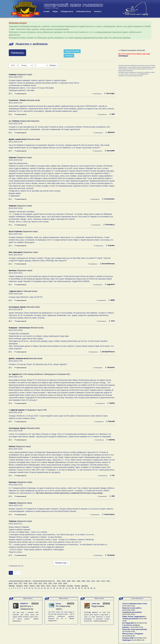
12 (35, 588)
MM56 (111, 300)
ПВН (112, 114)
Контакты (98, 11)
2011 (93, 581)
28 (85, 588)
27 (82, 588)
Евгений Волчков (107, 264)
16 (48, 588)
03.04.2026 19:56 (129, 610)
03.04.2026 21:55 (129, 606)
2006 (68, 581)
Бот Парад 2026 (128, 623)
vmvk (112, 321)
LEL (112, 475)
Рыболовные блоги (84, 11)
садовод (110, 440)
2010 (88, 581)
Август (54, 586)
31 (94, 588)
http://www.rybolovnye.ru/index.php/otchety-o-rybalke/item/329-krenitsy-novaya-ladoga (69, 493)
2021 (40, 583)
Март (26, 586)
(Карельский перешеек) (24, 121)
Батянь (59, 604)
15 (45, 588)
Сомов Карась (108, 514)
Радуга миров (98, 606)
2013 (103, 581)
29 (88, 588)
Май (38, 586)
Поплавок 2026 (128, 638)
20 (60, 588)
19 (57, 588)
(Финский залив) (24, 100)
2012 (98, 581)
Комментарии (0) (20, 94)
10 (29, 588)
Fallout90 (110, 421)
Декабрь (85, 586)
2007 (73, 581)
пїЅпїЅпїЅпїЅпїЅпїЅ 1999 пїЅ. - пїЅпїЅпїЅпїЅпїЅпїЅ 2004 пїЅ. (32, 581)
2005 (64, 581)
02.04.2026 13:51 (137, 627)
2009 (83, 581)
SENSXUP (110, 132)
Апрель (32, 586)
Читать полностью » (101, 621)
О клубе (46, 11)
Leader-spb (96, 604)
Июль (48, 586)
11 (32, 588)
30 (91, 588)
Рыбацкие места (67, 11)
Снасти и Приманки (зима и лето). (135, 604)
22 (67, 588)
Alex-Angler (109, 93)
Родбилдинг (127, 640)
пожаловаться (97, 94)
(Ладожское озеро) (20, 74)
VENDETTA (24, 604)
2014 (108, 581)
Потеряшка (69, 56)
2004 (59, 581)
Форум (55, 11)
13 (39, 588)
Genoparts (110, 367)
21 (63, 588)
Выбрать (53, 65)
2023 (50, 583)
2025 (60, 583)
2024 (55, 583)
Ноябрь (77, 586)
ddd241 (111, 403)
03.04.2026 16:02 (129, 614)
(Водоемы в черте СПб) (28, 410)
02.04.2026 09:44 (129, 636)
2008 (78, 581)
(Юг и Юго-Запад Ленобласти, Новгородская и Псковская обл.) (39, 374)
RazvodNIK (110, 151)
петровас (110, 245)
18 (54, 588)
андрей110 (110, 284)
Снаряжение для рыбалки (132, 612)
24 (73, 588)
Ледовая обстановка (72, 51)
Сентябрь (62, 586)
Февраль (19, 586)
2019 (30, 583)
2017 (20, 583)
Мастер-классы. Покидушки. (133, 634)
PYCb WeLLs (109, 225)
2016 (16, 583)
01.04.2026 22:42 (140, 638)
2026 (65, 583)
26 (79, 588)
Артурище (110, 555)
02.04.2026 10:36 (129, 632)
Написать (17, 53)
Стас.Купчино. (108, 199)
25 (76, 588)
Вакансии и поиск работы (132, 608)
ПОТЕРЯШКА (123, 56)
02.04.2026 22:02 (141, 623)
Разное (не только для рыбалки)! (135, 629)
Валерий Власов (107, 352)
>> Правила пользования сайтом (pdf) (132, 50)
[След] (19, 573)
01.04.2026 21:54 (138, 640)
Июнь (43, 586)
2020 (35, 583)
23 (70, 588)
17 (51, 588)
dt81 (112, 496)
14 (42, 588)
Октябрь (70, 586)
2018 (25, 583)
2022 (45, 583)
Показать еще (62, 563)
